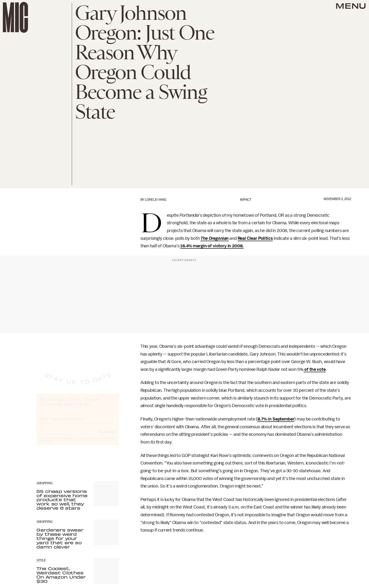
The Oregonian (215, 238)
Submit (107, 436)
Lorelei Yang (156, 200)
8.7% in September (276, 419)
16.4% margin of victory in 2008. (212, 246)
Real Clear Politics (255, 238)
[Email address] (78, 422)
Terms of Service (102, 443)
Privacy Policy (46, 445)
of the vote (315, 369)
